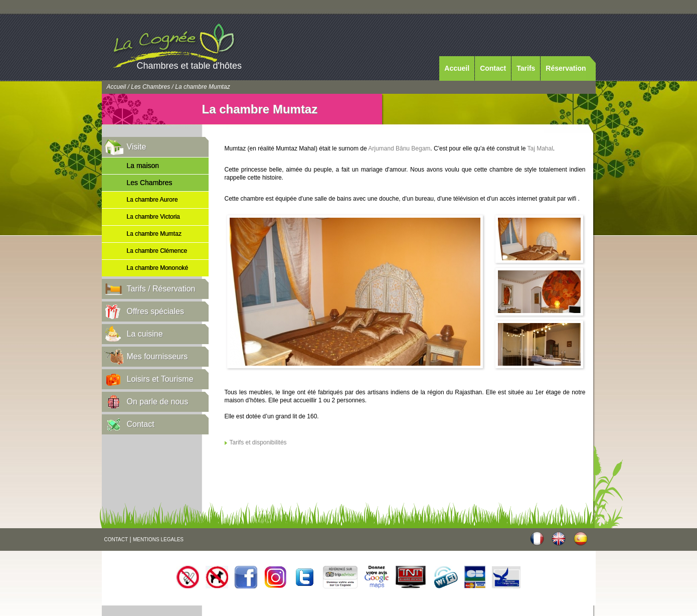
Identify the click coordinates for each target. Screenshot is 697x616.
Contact (493, 68)
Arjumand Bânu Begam (399, 148)
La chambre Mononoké (158, 268)
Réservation (566, 68)
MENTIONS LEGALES (158, 540)
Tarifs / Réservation (161, 289)
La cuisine (145, 334)
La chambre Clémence (157, 251)
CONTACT (116, 540)
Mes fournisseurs (157, 356)
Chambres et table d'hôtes (190, 66)
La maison (143, 166)
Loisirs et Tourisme (160, 379)
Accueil (457, 68)
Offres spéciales (155, 311)
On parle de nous (158, 402)
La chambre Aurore (152, 200)
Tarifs (526, 68)
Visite (137, 147)
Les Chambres (150, 87)
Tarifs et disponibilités (258, 442)
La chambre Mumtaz (154, 234)
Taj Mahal (540, 148)
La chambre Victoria (154, 217)
